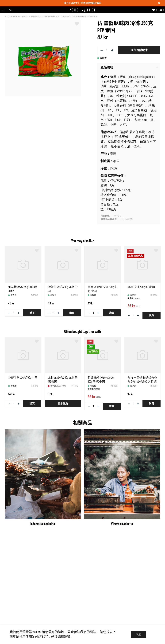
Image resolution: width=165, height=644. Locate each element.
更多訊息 (63, 404)
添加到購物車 (139, 50)
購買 (32, 313)
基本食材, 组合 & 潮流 (19, 17)
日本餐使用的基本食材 (50, 17)
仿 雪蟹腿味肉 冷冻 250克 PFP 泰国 (85, 17)
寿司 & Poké (66, 17)
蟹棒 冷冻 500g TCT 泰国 (141, 287)
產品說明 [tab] (129, 67)
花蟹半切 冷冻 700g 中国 (23, 378)
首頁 (7, 17)
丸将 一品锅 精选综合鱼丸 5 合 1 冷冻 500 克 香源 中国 (142, 382)
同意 (138, 634)
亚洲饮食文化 (34, 17)
